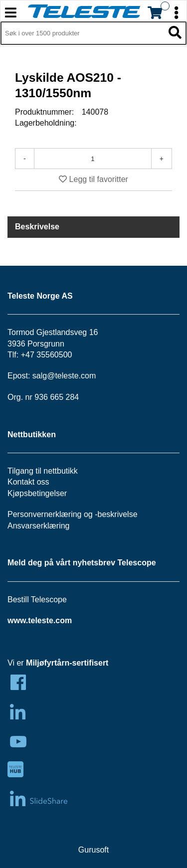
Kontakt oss (28, 482)
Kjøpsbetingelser (37, 493)
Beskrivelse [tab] (37, 227)
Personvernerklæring (45, 514)
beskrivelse (118, 514)
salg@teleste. (57, 376)
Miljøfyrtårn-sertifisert (67, 663)
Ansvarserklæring (38, 526)
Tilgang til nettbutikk (43, 471)
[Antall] (93, 159)
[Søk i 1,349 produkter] (82, 33)
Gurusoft (93, 850)
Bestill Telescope (37, 600)
